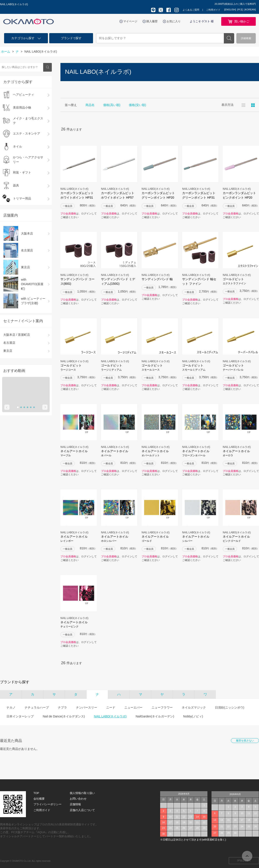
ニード (111, 707)
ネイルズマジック (194, 707)
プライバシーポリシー (47, 804)
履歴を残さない (245, 741)
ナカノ (11, 707)
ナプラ (62, 707)
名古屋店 (9, 343)
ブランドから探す (15, 682)
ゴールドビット (241, 281)
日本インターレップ (20, 716)
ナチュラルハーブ (37, 707)
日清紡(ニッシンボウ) (230, 707)
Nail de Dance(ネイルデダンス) (64, 716)
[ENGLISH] (230, 10)
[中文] (240, 10)
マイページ (130, 21)
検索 (229, 38)
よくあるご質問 (191, 10)
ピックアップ (253, 105)
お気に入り (174, 21)
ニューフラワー (162, 707)
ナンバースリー (87, 707)
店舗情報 (75, 804)
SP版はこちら (244, 861)
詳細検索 (246, 38)
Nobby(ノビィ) (193, 716)
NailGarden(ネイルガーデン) (155, 716)
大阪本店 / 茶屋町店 (17, 335)
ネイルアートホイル (79, 453)
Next (45, 407)
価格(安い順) (137, 105)
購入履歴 (152, 21)
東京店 (8, 351)
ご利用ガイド (213, 10)
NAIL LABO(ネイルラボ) (110, 716)
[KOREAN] (250, 10)
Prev (7, 407)
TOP (36, 793)
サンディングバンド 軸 (157, 279)
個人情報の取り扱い (82, 793)
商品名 (90, 105)
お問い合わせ (78, 799)
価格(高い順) (112, 105)
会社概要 (39, 799)
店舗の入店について (82, 810)
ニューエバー (133, 707)
